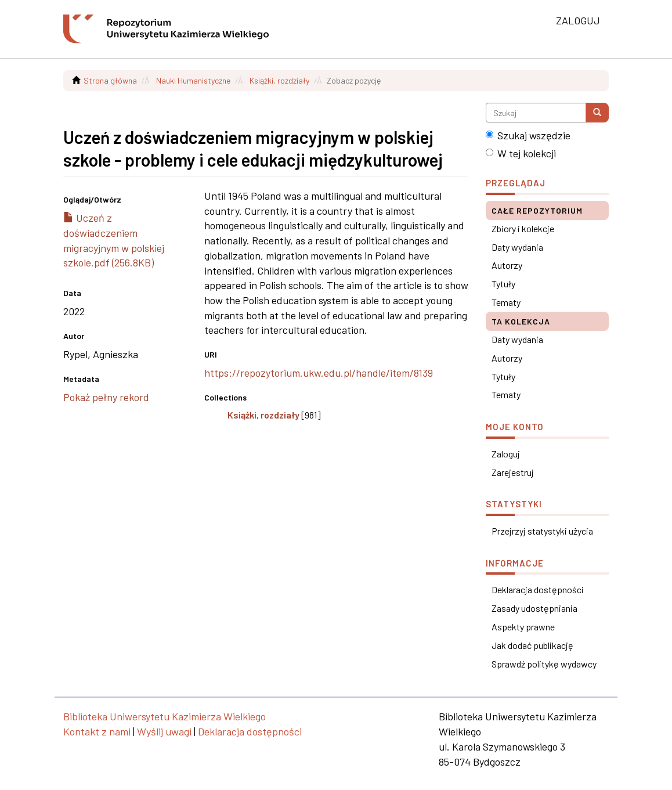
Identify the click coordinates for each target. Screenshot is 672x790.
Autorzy (507, 265)
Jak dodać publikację (532, 645)
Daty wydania (517, 247)
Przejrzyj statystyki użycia (542, 531)
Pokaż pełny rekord (106, 397)
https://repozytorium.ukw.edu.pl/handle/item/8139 (319, 373)
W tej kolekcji (521, 153)
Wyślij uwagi (164, 731)
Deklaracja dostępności (538, 589)
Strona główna (110, 80)
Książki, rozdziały (279, 80)
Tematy (506, 302)
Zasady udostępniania (534, 608)
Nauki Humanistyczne (193, 80)
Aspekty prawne (523, 627)
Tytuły (503, 284)
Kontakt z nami (97, 731)
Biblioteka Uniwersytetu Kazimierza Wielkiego (165, 716)
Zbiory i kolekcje (523, 228)
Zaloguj (506, 454)
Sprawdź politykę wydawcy (544, 664)
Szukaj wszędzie (528, 135)
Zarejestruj (513, 472)
